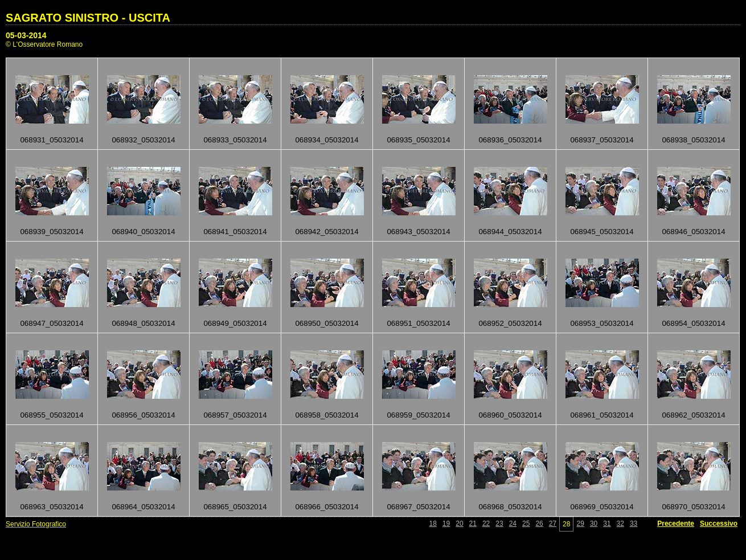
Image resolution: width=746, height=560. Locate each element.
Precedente (676, 524)
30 (594, 524)
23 (499, 524)
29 (580, 524)
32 (620, 524)
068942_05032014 (327, 232)
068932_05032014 (143, 140)
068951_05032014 (418, 323)
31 (607, 524)
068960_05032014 (510, 415)
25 (526, 524)
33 (634, 524)
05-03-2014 (26, 35)
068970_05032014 (693, 507)
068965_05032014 (235, 507)
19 (446, 524)
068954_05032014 (693, 323)
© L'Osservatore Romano (44, 44)
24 (513, 524)
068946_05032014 (693, 232)
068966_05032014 (327, 507)
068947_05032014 (52, 323)
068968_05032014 (510, 507)
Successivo (719, 524)
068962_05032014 (693, 415)
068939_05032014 (52, 232)
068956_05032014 (143, 415)
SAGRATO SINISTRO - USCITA (88, 18)
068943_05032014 (418, 232)
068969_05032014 (602, 507)
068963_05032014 (52, 507)
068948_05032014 (143, 323)
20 (459, 524)
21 (473, 524)
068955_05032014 (52, 415)
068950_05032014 (327, 323)
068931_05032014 (52, 140)
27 (553, 524)
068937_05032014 (602, 140)
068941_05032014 (235, 232)
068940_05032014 (143, 232)
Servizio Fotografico (36, 524)
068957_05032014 (235, 415)
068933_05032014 (235, 140)
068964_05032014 (143, 507)
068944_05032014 (510, 232)
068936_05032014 (510, 140)
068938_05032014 (693, 140)
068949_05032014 (235, 323)
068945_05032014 (602, 232)
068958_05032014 (327, 415)
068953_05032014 (602, 323)
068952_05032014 (510, 323)
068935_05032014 (418, 140)
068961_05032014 (602, 415)
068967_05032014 (418, 507)
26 (539, 524)
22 (486, 524)
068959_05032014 (418, 415)
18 (433, 524)
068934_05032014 (327, 140)
